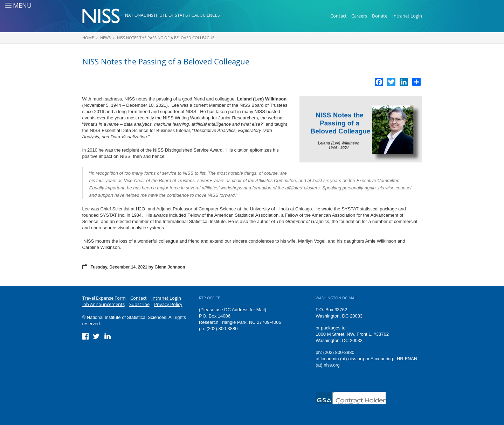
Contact (339, 16)
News (105, 38)
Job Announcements (103, 304)
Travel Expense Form (104, 298)
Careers (359, 16)
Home (88, 38)
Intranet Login (407, 16)
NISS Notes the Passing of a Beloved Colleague (166, 38)
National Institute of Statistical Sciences (172, 15)
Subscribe (139, 304)
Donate (380, 16)
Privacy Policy (168, 304)
